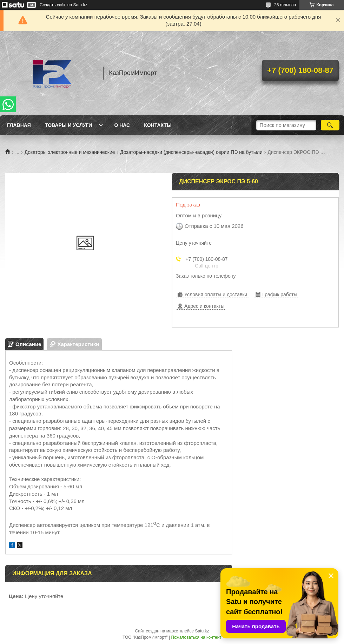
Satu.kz (202, 631)
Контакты (158, 125)
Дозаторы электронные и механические (70, 152)
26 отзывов (285, 5)
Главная (19, 125)
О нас (122, 125)
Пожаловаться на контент (196, 637)
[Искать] (330, 125)
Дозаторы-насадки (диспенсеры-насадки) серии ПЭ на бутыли (191, 152)
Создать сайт (53, 5)
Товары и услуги (69, 125)
